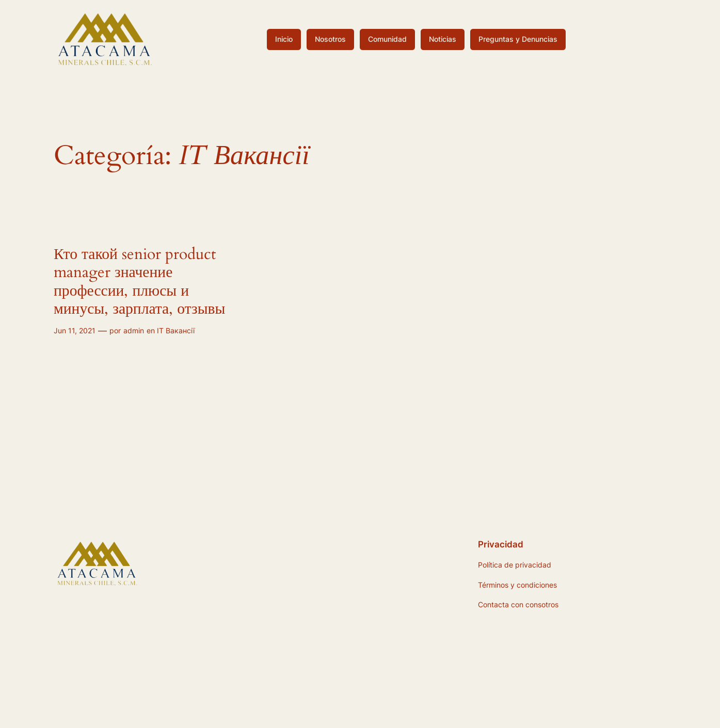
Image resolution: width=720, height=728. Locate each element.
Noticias (443, 39)
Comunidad (387, 39)
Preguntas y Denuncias (518, 39)
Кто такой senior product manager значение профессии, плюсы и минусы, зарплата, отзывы (139, 282)
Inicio (284, 39)
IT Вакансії (176, 330)
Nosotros (330, 39)
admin (134, 330)
